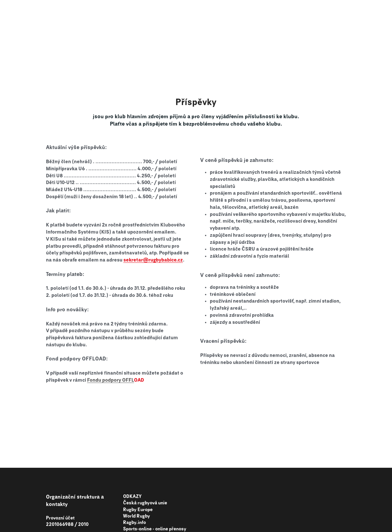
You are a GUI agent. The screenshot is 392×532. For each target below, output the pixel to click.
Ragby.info (134, 523)
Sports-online (137, 529)
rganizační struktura (75, 497)
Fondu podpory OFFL (111, 380)
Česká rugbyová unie (145, 503)
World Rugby (137, 516)
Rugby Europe (138, 510)
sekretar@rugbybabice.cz (153, 260)
